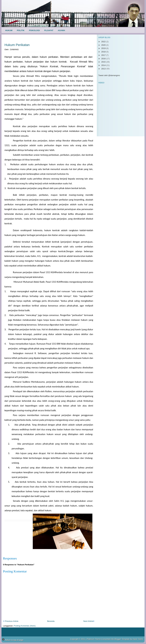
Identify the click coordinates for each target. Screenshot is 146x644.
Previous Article (11, 621)
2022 (104, 42)
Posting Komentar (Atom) (25, 626)
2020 (104, 45)
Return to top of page (14, 640)
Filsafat (49, 30)
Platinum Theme (94, 639)
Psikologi (34, 30)
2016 (104, 59)
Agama (61, 30)
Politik (21, 30)
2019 (104, 48)
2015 (104, 62)
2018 (104, 52)
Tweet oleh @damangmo (109, 75)
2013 (104, 69)
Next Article (89, 621)
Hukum (9, 30)
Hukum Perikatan (17, 45)
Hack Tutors (138, 639)
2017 (104, 55)
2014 (104, 65)
